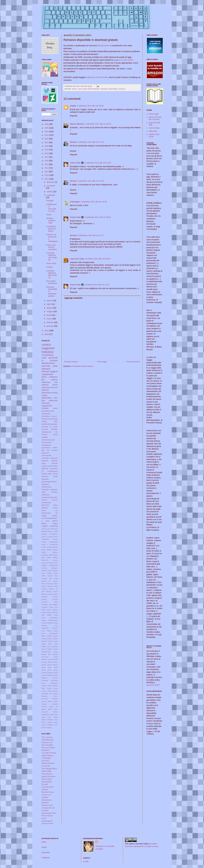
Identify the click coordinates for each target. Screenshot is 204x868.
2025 (47, 128)
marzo (50, 319)
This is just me (47, 737)
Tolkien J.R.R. (53, 709)
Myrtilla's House (48, 792)
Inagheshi (48, 348)
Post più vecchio (133, 362)
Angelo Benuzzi (48, 756)
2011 (47, 179)
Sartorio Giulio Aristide (50, 691)
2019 (47, 150)
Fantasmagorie (47, 821)
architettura (46, 416)
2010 (47, 331)
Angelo (73, 106)
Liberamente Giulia (49, 813)
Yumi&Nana (48, 355)
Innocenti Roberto (48, 623)
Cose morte (46, 766)
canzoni (44, 466)
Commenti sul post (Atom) (83, 366)
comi (56, 725)
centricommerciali (48, 440)
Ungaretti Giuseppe (48, 714)
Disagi (49, 531)
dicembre (51, 182)
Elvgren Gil (53, 589)
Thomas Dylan (47, 707)
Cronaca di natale (50, 427)
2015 (47, 164)
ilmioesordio (103, 45)
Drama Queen (47, 779)
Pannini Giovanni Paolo (50, 673)
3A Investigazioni (50, 471)
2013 (47, 172)
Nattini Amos (46, 670)
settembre (51, 195)
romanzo (122, 89)
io (42, 361)
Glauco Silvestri (77, 124)
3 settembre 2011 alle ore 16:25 (94, 202)
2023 (47, 135)
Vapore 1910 (50, 421)
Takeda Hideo (52, 701)
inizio (43, 728)
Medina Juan (46, 654)
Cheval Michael (52, 571)
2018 (47, 153)
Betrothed (45, 505)
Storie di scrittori (47, 537)
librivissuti (46, 403)
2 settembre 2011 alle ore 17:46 (91, 142)
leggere (54, 371)
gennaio (50, 326)
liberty (55, 408)
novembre (51, 186)
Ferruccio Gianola (48, 748)
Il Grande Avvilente (49, 753)
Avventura (54, 529)
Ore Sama (45, 761)
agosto (50, 301)
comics (46, 345)
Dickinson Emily (52, 584)
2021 (47, 142)
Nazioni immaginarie (50, 534)
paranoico (54, 469)
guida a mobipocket (50, 544)
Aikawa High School (50, 474)
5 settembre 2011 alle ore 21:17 (91, 235)
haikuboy (48, 352)
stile (43, 400)
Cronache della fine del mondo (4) (52, 256)
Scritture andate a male (51, 221)
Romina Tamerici (48, 763)
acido (44, 463)
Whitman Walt (53, 720)
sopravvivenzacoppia (49, 497)
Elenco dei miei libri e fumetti (155, 118)
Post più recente (71, 362)
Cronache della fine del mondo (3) (52, 274)
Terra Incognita (47, 745)
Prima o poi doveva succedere (52, 247)
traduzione (53, 400)
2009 (47, 334)
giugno (50, 308)
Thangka (50, 201)
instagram (46, 858)
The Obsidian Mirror (49, 769)
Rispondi (73, 116)
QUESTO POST (153, 685)
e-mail (86, 861)
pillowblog (54, 526)
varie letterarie (50, 367)
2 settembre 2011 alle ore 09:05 (98, 124)
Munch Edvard (47, 665)
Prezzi (49, 215)
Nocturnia (45, 750)
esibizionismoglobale (49, 424)
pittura (44, 377)
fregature (45, 526)
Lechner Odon (53, 641)
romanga (48, 728)
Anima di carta (47, 805)
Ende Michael (47, 592)
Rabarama (54, 683)
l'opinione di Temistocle (97, 77)
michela (73, 235)
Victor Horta (51, 263)
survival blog (53, 419)
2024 (47, 131)
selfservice (46, 495)
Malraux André (52, 649)
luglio (49, 304)
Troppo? (50, 267)
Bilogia (44, 531)
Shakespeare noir (50, 432)
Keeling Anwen (52, 636)
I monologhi (46, 758)
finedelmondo (47, 487)
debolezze (45, 484)
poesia (55, 393)
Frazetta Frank (50, 602)
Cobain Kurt (53, 576)
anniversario (46, 414)
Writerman (46, 382)
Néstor (55, 670)
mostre (44, 547)
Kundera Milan (47, 639)
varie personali (50, 358)
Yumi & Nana (154, 128)
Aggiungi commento (73, 298)
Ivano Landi (46, 771)
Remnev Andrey (47, 686)
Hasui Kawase (52, 610)
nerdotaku (45, 490)
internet (45, 371)
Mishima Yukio (47, 659)
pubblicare (53, 377)
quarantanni (46, 448)
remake (49, 547)
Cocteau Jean (47, 578)
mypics (45, 395)
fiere (56, 398)
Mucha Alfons (53, 662)
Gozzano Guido (47, 607)
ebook (74, 89)
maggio (50, 311)
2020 (47, 146)
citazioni (45, 385)
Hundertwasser (53, 620)
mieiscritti (104, 89)
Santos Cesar (52, 688)
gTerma (54, 380)
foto (56, 382)
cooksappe (75, 202)
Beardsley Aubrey (48, 555)
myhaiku (45, 408)
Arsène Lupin (46, 529)
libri (43, 380)
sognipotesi (47, 374)
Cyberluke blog (47, 740)
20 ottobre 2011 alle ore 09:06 (98, 259)
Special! (55, 461)
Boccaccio (45, 560)
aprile (49, 315)
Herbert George (47, 612)
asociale (55, 463)
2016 (47, 161)
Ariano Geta (75, 163)
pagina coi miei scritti (123, 60)
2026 (47, 124)
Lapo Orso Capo (77, 259)
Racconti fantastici (50, 429)
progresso (54, 490)
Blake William (52, 557)
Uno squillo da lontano (52, 282)
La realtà (55, 531)
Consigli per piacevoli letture (51, 229)
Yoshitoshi (50, 725)
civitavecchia (53, 542)
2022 (47, 139)
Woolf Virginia (47, 722)
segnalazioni (47, 406)
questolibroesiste (48, 411)
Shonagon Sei (47, 694)
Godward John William (50, 605)
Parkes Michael (47, 675)
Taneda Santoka (50, 704)
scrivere (54, 361)
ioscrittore (45, 458)
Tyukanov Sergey (50, 712)
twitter (44, 842)
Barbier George (52, 550)
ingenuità (45, 469)
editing (55, 524)
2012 (47, 175)
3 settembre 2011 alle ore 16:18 (91, 181)
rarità (44, 492)
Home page (102, 362)
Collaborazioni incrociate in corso (51, 208)
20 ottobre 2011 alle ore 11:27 (97, 285)
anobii (44, 847)
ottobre (50, 192)
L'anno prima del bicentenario (88, 89)
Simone (73, 142)
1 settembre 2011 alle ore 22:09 (90, 106)
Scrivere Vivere (47, 823)
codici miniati (53, 466)
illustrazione (47, 393)
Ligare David (47, 644)
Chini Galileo (47, 573)
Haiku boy (153, 131)
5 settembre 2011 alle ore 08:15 (98, 217)
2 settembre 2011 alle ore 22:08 (98, 163)
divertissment (48, 363)
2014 (47, 168)
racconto (46, 366)
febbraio (50, 322)
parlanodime (113, 89)
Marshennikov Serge (50, 652)
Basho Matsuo (50, 552)
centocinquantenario (49, 482)
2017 (47, 157)
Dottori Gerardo (47, 586)
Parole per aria (47, 742)
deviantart (46, 852)
